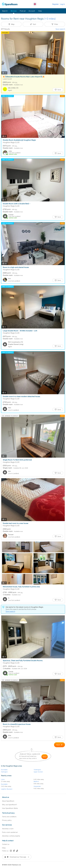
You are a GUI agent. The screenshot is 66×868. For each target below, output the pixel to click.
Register (56, 4)
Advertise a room (8, 829)
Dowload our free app (17, 857)
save (45, 757)
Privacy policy (7, 820)
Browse (14, 11)
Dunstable (4, 770)
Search (5, 11)
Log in (62, 4)
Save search (60, 29)
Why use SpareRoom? (9, 805)
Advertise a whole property (11, 836)
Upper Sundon (38, 772)
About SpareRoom (8, 801)
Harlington (4, 772)
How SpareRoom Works (10, 808)
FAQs (4, 848)
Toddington (37, 770)
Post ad (23, 11)
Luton (3, 779)
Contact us (6, 844)
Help (40, 11)
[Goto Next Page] (59, 745)
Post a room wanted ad (10, 832)
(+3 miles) (50, 19)
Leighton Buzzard (7, 789)
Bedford (36, 781)
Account (32, 11)
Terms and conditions (9, 817)
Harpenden (37, 786)
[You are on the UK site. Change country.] (35, 4)
